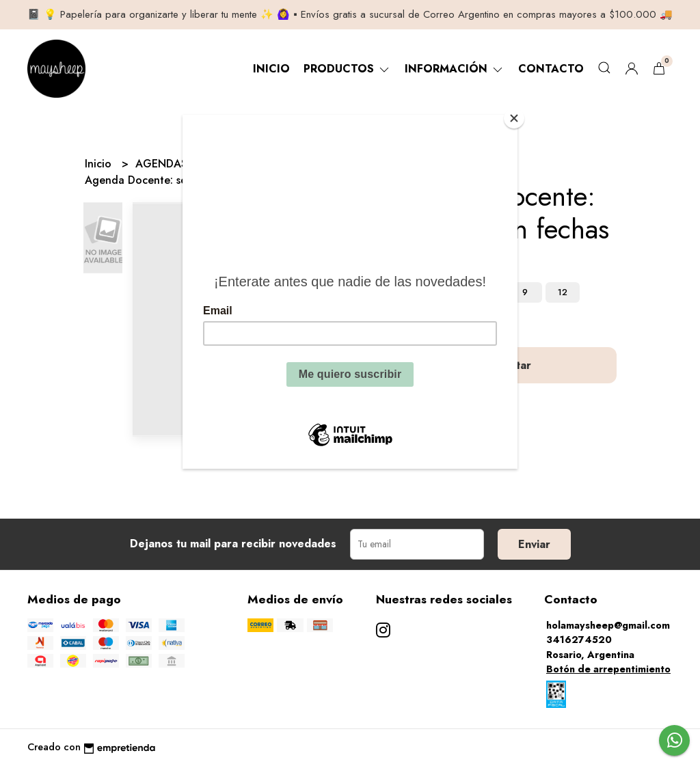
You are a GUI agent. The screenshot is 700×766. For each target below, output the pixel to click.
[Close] (514, 118)
